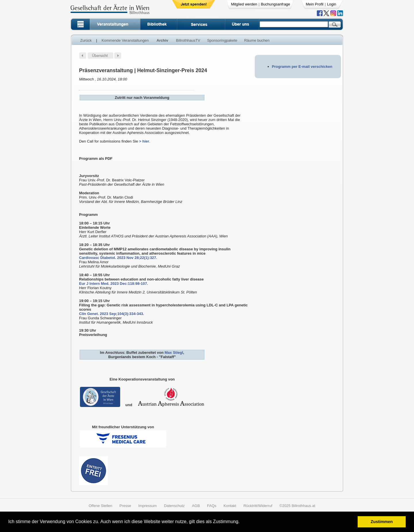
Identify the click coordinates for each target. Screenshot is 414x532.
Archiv (162, 40)
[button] (242, 522)
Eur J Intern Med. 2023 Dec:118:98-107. (114, 284)
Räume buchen (257, 40)
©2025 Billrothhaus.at (297, 506)
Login (332, 4)
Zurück (86, 40)
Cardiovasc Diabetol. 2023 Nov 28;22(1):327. (118, 258)
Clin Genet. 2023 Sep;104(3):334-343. (112, 314)
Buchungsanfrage (275, 4)
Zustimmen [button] (382, 522)
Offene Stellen (100, 506)
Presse (125, 506)
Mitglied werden (244, 4)
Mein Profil (315, 4)
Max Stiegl (174, 353)
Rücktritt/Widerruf (258, 506)
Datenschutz (174, 506)
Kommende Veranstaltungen (125, 40)
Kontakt (230, 506)
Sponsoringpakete (222, 40)
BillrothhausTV (188, 40)
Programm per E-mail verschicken (302, 67)
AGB (196, 506)
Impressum (147, 506)
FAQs (212, 506)
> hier (144, 141)
